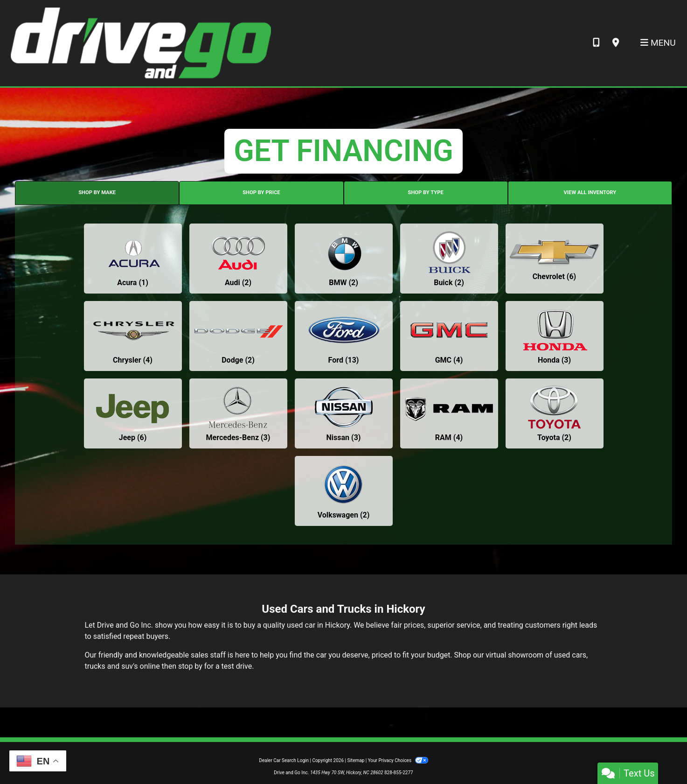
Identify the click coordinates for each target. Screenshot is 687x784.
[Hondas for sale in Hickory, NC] (555, 336)
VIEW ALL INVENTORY (590, 192)
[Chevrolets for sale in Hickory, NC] (555, 259)
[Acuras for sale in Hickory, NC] (133, 259)
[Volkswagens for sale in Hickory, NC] (344, 491)
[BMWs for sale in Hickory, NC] (344, 259)
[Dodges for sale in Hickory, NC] (238, 336)
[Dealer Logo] (140, 43)
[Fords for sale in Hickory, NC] (344, 336)
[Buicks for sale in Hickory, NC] (449, 259)
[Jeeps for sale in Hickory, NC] (133, 413)
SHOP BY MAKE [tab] (97, 192)
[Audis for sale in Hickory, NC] (238, 259)
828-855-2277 (399, 773)
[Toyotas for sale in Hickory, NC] (555, 413)
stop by (190, 666)
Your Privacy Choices (398, 760)
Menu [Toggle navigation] (658, 43)
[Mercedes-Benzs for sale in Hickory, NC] (238, 413)
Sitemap (356, 760)
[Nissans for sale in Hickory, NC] (344, 413)
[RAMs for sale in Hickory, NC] (449, 413)
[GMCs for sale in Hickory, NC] (449, 336)
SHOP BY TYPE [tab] (426, 192)
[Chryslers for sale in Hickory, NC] (133, 336)
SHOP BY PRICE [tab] (261, 192)
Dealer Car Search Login (284, 760)
